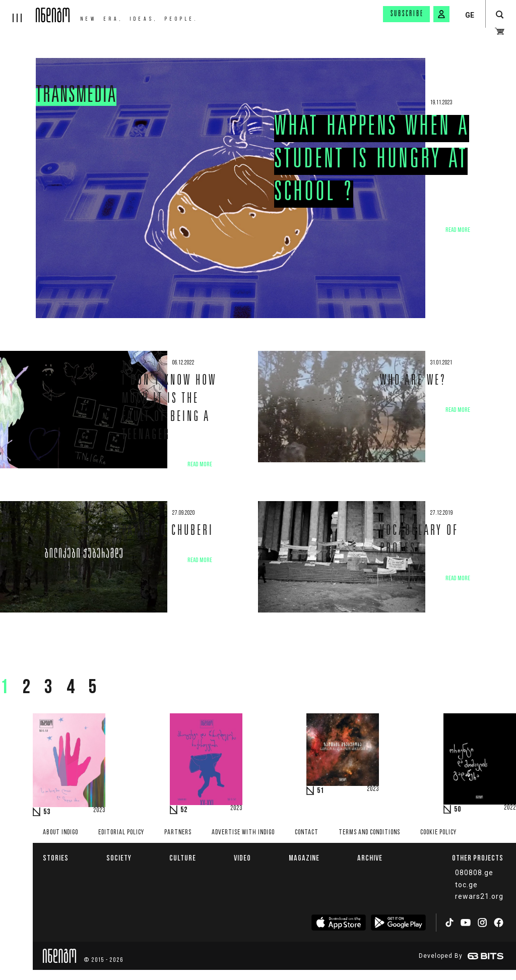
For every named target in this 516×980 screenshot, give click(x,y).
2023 (99, 811)
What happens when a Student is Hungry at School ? (372, 161)
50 (458, 810)
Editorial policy (121, 833)
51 (320, 791)
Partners (178, 833)
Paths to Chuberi (168, 532)
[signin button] (441, 14)
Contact (307, 833)
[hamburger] (18, 11)
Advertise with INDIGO (243, 833)
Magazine (304, 858)
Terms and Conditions (369, 833)
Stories (56, 858)
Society (119, 858)
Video (242, 858)
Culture (183, 858)
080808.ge (474, 873)
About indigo (60, 833)
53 (47, 812)
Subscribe (407, 14)
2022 (510, 808)
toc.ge (466, 885)
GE (470, 15)
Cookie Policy (438, 833)
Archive (370, 858)
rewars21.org (479, 896)
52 (184, 810)
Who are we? (413, 382)
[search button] (500, 15)
